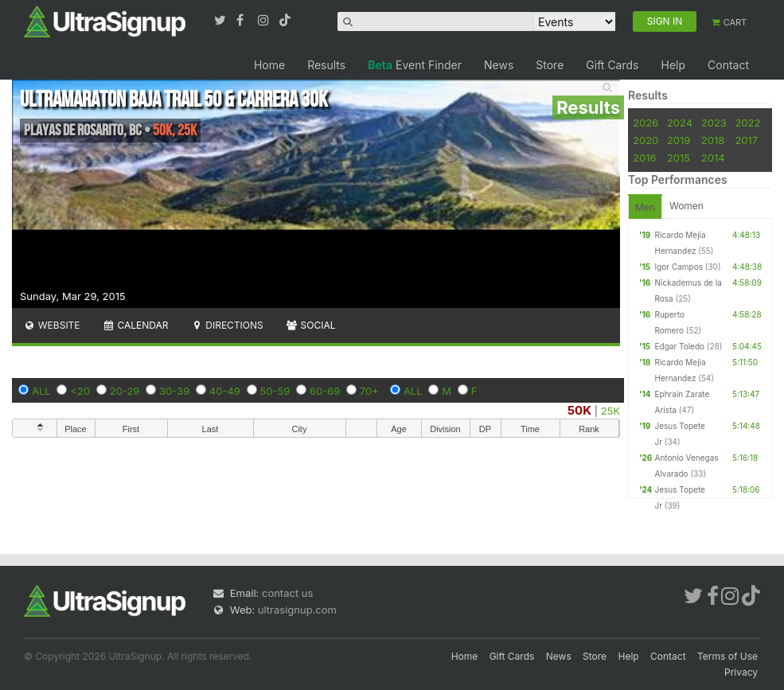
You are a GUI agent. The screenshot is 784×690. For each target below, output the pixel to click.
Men (645, 207)
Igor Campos (679, 267)
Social (311, 325)
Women (686, 206)
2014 (713, 158)
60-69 (325, 391)
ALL (41, 391)
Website (52, 325)
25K (610, 411)
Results (326, 65)
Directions (226, 325)
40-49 (225, 391)
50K (579, 410)
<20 (80, 391)
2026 (646, 123)
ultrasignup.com (297, 610)
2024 (680, 123)
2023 (714, 123)
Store (550, 65)
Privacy (741, 672)
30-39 (174, 391)
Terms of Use (727, 656)
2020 (646, 140)
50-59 (275, 391)
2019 (679, 140)
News (499, 65)
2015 (679, 158)
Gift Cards (612, 65)
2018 (713, 140)
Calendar (136, 325)
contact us (287, 593)
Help (673, 65)
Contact (728, 65)
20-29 (125, 391)
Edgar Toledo (680, 346)
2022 (747, 123)
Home (269, 65)
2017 (746, 140)
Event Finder (415, 65)
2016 (644, 158)
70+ (369, 391)
